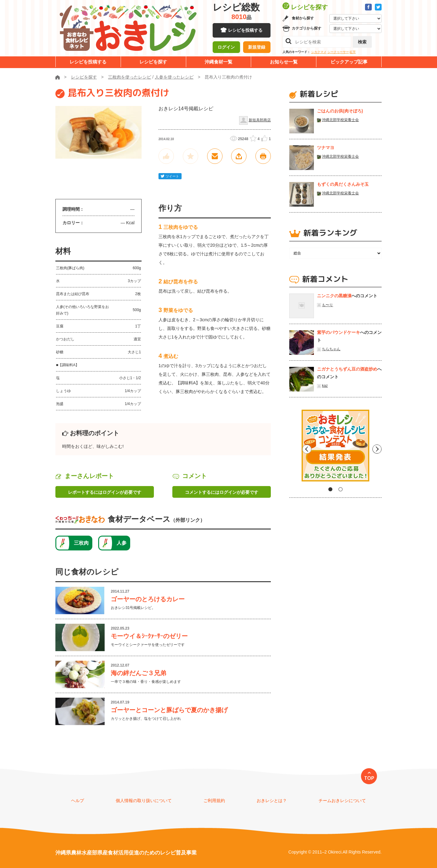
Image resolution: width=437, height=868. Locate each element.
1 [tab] (330, 489)
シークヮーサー (338, 52)
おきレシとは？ (272, 801)
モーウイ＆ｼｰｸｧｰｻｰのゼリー (149, 636)
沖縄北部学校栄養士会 (340, 120)
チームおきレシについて (342, 801)
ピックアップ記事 (349, 62)
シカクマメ (319, 52)
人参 (122, 543)
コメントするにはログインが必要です (222, 492)
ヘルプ (78, 801)
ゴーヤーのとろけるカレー (148, 599)
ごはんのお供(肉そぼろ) (340, 111)
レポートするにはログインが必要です (105, 492)
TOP (369, 778)
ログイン (226, 48)
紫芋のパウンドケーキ (339, 332)
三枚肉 (81, 543)
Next (377, 448)
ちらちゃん (331, 349)
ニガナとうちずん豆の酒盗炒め (347, 369)
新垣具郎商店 (260, 120)
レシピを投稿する (245, 31)
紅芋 (353, 52)
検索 (362, 42)
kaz (325, 386)
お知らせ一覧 (284, 62)
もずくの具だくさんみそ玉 (343, 184)
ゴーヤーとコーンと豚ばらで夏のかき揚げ (169, 710)
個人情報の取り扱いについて (144, 801)
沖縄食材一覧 (218, 62)
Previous (294, 448)
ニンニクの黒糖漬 (334, 296)
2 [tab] (341, 489)
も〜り (327, 305)
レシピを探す (153, 62)
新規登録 (257, 48)
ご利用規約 (214, 801)
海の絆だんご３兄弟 (138, 673)
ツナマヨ (326, 148)
